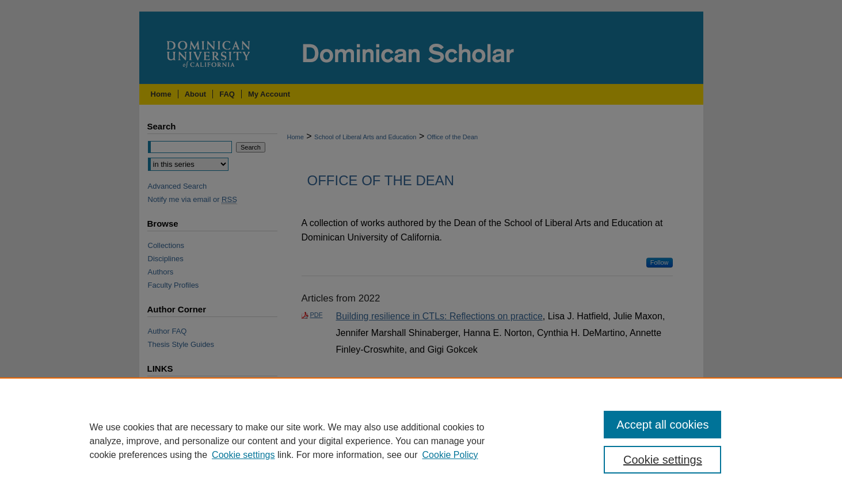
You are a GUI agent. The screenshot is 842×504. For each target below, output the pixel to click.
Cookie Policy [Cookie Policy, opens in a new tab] (450, 455)
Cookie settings (243, 455)
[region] (421, 441)
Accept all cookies (662, 425)
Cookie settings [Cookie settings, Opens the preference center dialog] (663, 460)
